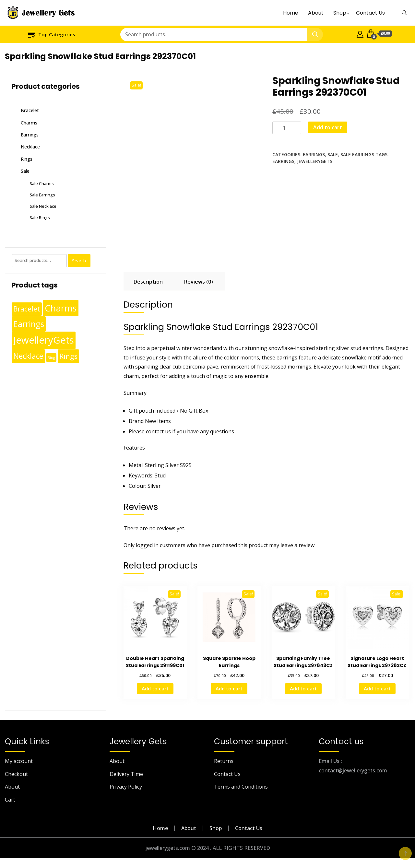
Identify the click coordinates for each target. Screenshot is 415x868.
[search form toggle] (404, 13)
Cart (10, 800)
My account (19, 761)
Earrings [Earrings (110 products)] (29, 324)
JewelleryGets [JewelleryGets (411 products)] (44, 340)
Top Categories (52, 34)
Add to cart (328, 127)
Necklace (30, 147)
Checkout (16, 774)
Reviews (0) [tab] (199, 282)
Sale (333, 154)
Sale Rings (40, 217)
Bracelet (30, 110)
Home (291, 13)
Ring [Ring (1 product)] (51, 358)
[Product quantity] (287, 128)
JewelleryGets (315, 161)
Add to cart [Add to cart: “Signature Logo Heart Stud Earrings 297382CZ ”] (377, 688)
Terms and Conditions (241, 787)
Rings (27, 159)
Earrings (314, 154)
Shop (340, 13)
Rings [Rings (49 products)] (68, 356)
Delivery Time (126, 774)
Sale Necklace (43, 206)
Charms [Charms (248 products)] (61, 308)
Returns (224, 761)
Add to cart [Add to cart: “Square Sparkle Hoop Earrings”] (229, 688)
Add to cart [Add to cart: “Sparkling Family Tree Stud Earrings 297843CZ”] (303, 688)
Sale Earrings (357, 154)
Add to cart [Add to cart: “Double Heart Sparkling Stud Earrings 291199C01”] (155, 688)
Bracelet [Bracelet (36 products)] (27, 309)
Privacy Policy (126, 787)
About (316, 13)
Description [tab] (148, 282)
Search (79, 261)
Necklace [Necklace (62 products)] (28, 356)
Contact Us (370, 13)
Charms (29, 123)
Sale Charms (42, 183)
